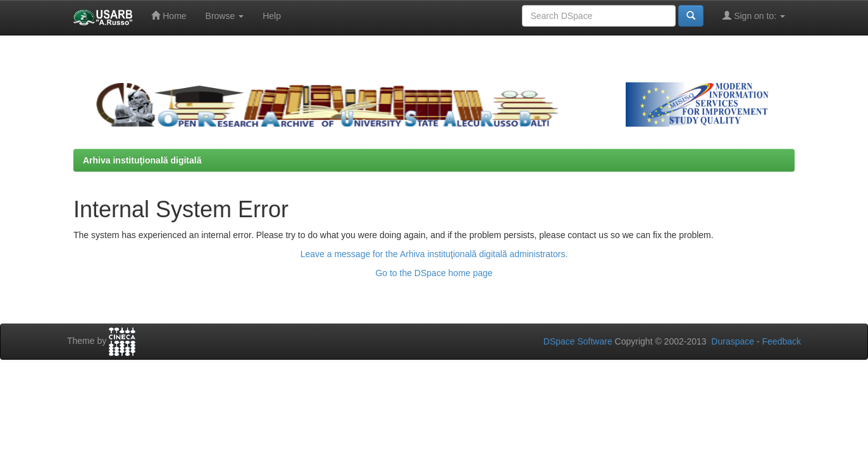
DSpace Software (578, 341)
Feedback (782, 341)
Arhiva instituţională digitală (142, 160)
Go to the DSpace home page (434, 273)
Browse (225, 16)
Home (169, 16)
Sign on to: (754, 16)
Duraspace (733, 341)
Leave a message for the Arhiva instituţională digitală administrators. (434, 254)
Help (272, 16)
